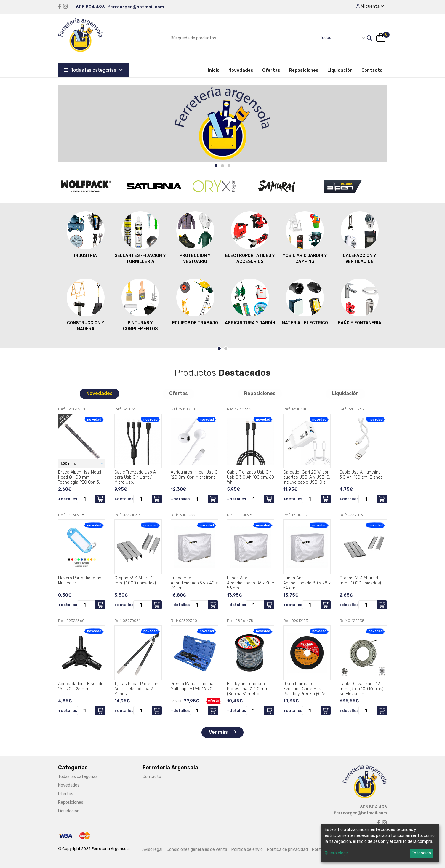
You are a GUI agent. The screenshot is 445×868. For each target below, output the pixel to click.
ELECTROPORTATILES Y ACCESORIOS (250, 237)
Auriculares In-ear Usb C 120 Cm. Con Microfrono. (194, 475)
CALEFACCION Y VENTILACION (360, 237)
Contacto (372, 70)
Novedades (241, 70)
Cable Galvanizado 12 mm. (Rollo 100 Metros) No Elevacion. (361, 689)
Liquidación (340, 70)
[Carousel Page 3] (229, 166)
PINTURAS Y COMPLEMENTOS (140, 305)
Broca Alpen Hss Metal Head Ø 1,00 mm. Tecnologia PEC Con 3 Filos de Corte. (80, 477)
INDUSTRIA (86, 234)
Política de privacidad (287, 849)
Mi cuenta (370, 6)
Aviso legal (152, 849)
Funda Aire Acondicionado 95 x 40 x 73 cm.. (194, 583)
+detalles (68, 499)
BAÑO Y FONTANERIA (360, 302)
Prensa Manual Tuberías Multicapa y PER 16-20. (193, 686)
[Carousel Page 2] (222, 166)
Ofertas (271, 70)
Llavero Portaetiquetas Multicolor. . (80, 581)
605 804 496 (90, 7)
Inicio (216, 70)
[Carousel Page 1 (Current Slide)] (216, 166)
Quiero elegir (336, 853)
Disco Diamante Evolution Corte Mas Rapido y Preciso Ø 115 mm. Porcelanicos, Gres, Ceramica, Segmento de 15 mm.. (306, 689)
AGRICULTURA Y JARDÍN (250, 302)
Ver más (222, 732)
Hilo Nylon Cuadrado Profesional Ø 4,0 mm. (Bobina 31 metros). (248, 689)
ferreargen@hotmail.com (136, 7)
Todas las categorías (93, 70)
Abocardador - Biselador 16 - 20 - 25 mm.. (81, 686)
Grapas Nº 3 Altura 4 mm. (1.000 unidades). (361, 581)
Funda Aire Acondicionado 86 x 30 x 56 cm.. (250, 583)
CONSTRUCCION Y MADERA (86, 305)
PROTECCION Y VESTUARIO (195, 237)
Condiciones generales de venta (197, 849)
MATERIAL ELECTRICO (305, 302)
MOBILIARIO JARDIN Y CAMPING (305, 237)
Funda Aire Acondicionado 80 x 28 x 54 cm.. (307, 583)
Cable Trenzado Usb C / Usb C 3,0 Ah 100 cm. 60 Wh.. (250, 477)
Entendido (421, 853)
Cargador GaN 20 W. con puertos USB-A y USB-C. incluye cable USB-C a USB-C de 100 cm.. (307, 477)
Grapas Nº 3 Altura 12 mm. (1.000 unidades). (136, 581)
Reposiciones (304, 70)
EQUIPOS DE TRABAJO (195, 302)
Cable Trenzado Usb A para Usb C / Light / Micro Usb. (135, 477)
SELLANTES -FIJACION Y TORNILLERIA (140, 237)
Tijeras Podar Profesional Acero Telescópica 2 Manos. (138, 689)
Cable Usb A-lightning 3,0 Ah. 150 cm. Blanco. (362, 475)
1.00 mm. (68, 463)
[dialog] (380, 843)
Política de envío (247, 849)
